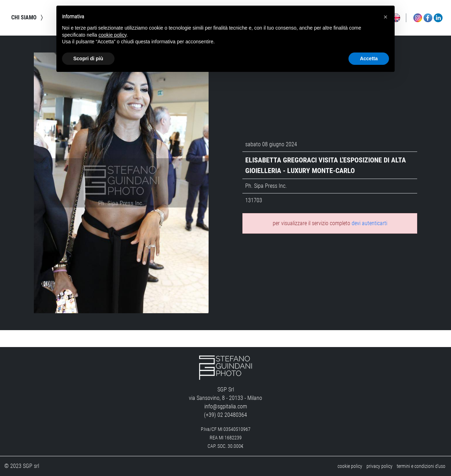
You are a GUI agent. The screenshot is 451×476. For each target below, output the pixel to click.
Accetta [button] (369, 58)
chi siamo (28, 18)
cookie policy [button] (113, 35)
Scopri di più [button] (88, 58)
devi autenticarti (369, 224)
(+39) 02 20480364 (225, 415)
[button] (385, 17)
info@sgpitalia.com (226, 406)
